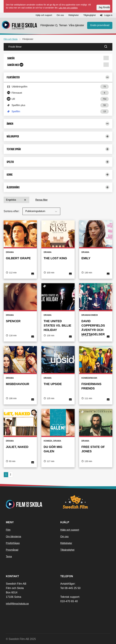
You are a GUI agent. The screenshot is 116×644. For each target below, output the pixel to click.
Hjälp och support (70, 530)
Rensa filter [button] (41, 200)
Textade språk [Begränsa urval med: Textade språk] (58, 149)
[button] (58, 58)
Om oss (64, 536)
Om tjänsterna (13, 536)
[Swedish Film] (85, 502)
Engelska (16, 200)
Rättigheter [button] (74, 15)
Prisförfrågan (13, 543)
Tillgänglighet (67, 550)
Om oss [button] (60, 15)
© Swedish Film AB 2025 (21, 639)
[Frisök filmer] (53, 47)
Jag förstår (104, 7)
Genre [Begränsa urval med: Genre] (58, 175)
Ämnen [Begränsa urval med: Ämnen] (58, 124)
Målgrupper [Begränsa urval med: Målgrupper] (58, 136)
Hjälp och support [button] (44, 15)
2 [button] (10, 475)
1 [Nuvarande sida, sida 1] (6, 475)
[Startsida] (19, 25)
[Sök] (108, 47)
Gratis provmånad (100, 25)
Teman (63, 25)
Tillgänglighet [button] (89, 15)
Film (8, 530)
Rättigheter (66, 543)
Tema (9, 556)
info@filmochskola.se (17, 604)
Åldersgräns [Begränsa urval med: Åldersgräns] (58, 187)
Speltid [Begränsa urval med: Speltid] (58, 162)
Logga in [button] (106, 15)
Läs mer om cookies (68, 8)
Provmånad (12, 550)
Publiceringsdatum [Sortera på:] (42, 212)
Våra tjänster (76, 25)
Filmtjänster (48, 25)
